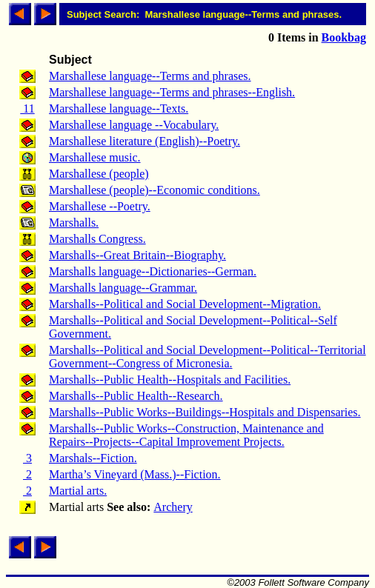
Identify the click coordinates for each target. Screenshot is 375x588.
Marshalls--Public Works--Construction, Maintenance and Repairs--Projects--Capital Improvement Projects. (186, 435)
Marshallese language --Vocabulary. (134, 125)
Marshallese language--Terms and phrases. (150, 76)
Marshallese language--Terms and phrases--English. (172, 92)
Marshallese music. (95, 157)
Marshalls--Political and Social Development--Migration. (185, 304)
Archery (173, 507)
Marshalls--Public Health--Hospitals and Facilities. (170, 380)
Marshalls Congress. (97, 239)
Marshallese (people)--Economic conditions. (155, 190)
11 (27, 108)
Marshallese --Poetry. (100, 206)
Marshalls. (74, 223)
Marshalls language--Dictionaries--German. (153, 271)
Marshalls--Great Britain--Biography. (137, 255)
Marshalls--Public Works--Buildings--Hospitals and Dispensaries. (205, 412)
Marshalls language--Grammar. (123, 288)
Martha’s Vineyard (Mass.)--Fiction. (135, 474)
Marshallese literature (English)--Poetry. (145, 141)
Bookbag (344, 37)
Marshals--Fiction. (93, 458)
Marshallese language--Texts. (119, 108)
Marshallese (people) (99, 174)
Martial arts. (78, 491)
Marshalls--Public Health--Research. (136, 396)
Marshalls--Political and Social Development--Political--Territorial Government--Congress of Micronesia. (208, 357)
